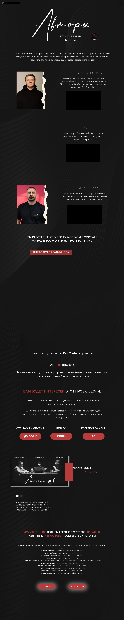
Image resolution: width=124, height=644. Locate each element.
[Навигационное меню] (121, 3)
